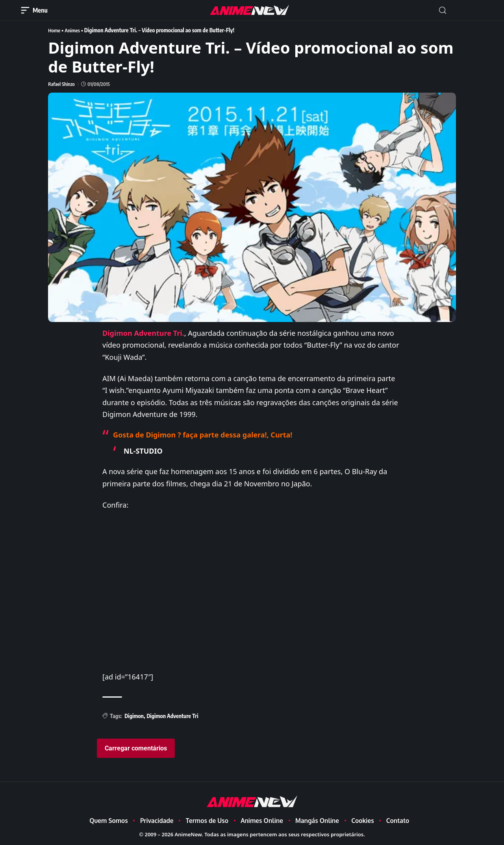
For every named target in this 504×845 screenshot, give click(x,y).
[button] (443, 10)
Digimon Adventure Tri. (143, 333)
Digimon (134, 716)
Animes (74, 30)
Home (55, 30)
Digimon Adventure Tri (172, 716)
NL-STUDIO (143, 450)
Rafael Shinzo (61, 84)
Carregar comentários (136, 748)
